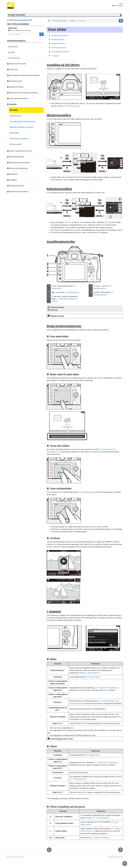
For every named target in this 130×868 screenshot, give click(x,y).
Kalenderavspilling (58, 44)
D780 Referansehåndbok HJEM (21, 20)
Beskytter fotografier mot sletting (21, 127)
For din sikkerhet (14, 58)
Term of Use (20, 857)
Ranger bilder (14, 133)
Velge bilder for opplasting (19, 138)
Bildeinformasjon (16, 116)
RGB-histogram (93, 673)
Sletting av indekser (101, 838)
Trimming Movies (79, 779)
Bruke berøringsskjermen (61, 52)
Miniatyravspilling (58, 40)
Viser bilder (14, 110)
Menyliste (11, 52)
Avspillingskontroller (59, 48)
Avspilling (73, 21)
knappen (55, 56)
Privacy (11, 857)
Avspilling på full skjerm (60, 35)
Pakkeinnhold (13, 47)
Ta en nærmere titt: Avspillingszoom (22, 121)
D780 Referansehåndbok (60, 21)
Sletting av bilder (16, 144)
